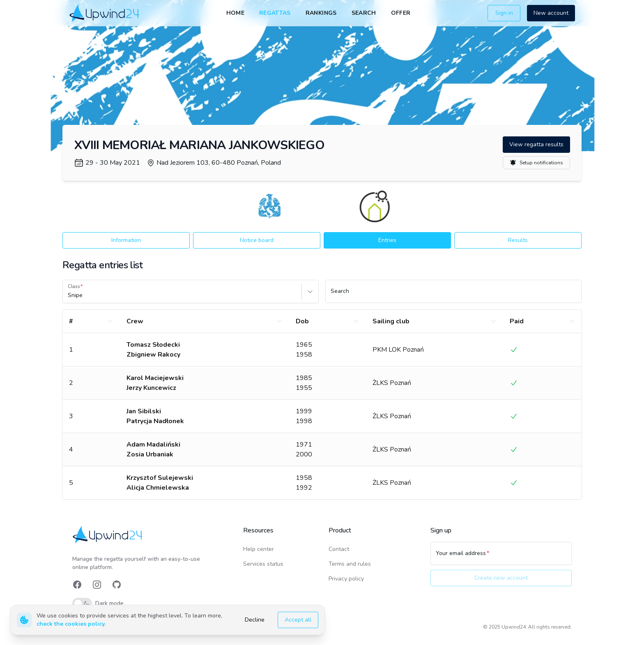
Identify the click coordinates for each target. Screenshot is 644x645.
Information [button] (126, 240)
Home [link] (235, 13)
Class (74, 286)
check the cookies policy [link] (71, 624)
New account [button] (551, 13)
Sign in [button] (504, 13)
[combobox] (69, 295)
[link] (105, 13)
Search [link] (364, 13)
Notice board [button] (257, 240)
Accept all (298, 620)
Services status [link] (263, 564)
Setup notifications (536, 163)
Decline (255, 620)
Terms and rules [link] (350, 564)
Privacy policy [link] (346, 579)
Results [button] (518, 240)
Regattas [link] (275, 13)
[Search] (453, 295)
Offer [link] (401, 13)
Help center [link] (259, 549)
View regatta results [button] (536, 144)
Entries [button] (387, 240)
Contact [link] (339, 549)
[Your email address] (501, 557)
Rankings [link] (321, 13)
